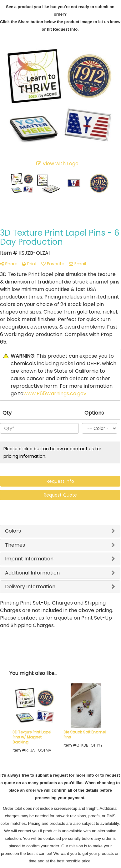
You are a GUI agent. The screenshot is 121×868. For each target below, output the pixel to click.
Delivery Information (30, 587)
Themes (15, 545)
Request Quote (60, 495)
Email (77, 264)
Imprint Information (29, 559)
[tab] (60, 531)
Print (29, 264)
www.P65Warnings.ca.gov (55, 393)
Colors (13, 531)
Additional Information (32, 573)
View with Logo (57, 163)
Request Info (60, 481)
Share (9, 264)
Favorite (53, 264)
